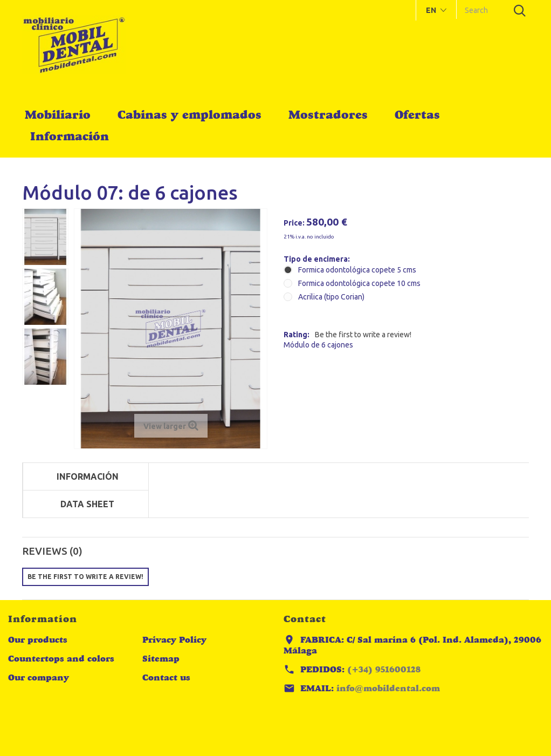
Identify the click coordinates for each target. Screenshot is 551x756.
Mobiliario (58, 114)
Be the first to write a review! (363, 335)
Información (70, 136)
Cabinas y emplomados (190, 114)
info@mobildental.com (388, 688)
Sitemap (161, 659)
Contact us (166, 677)
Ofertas (417, 114)
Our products (38, 640)
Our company (39, 677)
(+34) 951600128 (384, 669)
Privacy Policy (174, 640)
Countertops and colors (61, 659)
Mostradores (328, 114)
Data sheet (87, 504)
